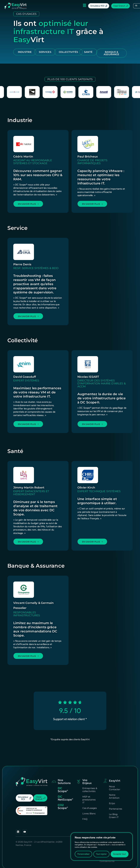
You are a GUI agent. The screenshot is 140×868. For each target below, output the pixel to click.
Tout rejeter (101, 854)
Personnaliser (84, 854)
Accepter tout (119, 854)
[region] (102, 847)
